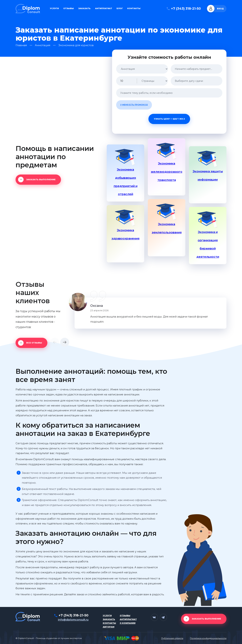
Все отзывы (34, 343)
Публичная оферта (172, 638)
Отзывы (69, 9)
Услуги (54, 9)
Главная (21, 45)
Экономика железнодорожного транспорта (167, 172)
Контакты (134, 9)
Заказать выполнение (41, 180)
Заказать (84, 9)
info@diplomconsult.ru (73, 620)
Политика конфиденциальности (208, 638)
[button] (55, 342)
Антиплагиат (104, 9)
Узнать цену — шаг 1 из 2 (169, 119)
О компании (128, 623)
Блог (120, 9)
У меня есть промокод (134, 105)
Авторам (109, 627)
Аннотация (43, 45)
